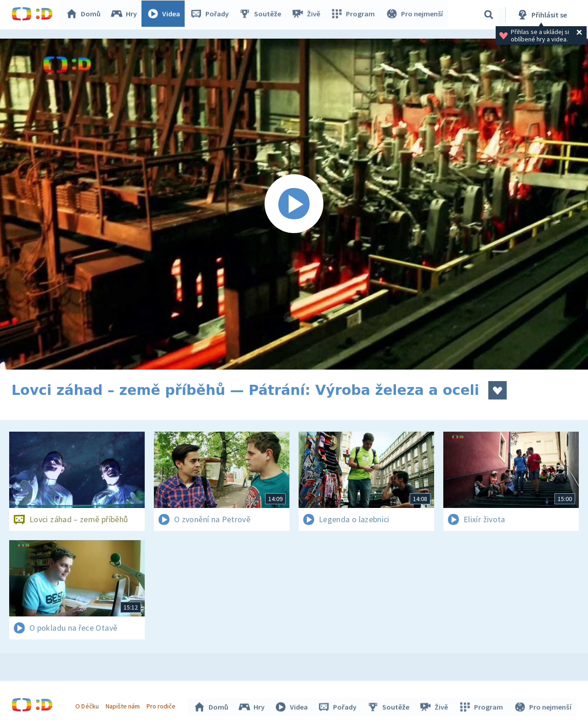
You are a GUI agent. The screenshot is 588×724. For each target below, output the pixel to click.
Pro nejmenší (415, 15)
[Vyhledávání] (489, 15)
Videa (166, 15)
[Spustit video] (294, 204)
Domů (85, 15)
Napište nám (124, 705)
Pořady (212, 15)
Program (354, 15)
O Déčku (88, 705)
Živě (308, 15)
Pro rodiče (162, 705)
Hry (126, 15)
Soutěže (262, 15)
